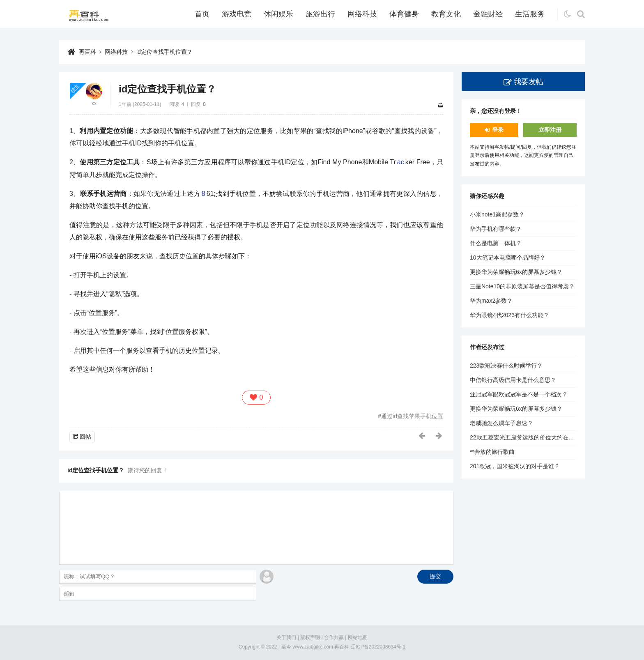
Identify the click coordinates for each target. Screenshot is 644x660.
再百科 (87, 52)
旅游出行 (320, 14)
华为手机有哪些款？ (496, 229)
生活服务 (530, 14)
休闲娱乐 (278, 14)
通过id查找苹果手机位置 (412, 416)
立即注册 (550, 130)
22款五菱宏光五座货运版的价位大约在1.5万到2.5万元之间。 (547, 437)
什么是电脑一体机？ (496, 243)
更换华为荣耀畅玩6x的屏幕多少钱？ (516, 272)
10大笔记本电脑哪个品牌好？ (508, 258)
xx (94, 103)
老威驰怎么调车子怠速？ (501, 423)
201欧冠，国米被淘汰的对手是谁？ (515, 466)
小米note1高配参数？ (497, 214)
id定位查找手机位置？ (164, 52)
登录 (498, 130)
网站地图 (358, 637)
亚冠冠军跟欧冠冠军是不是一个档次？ (519, 394)
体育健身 (404, 14)
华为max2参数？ (491, 301)
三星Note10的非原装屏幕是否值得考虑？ (522, 286)
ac (401, 162)
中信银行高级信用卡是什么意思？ (513, 380)
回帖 (85, 437)
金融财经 (488, 14)
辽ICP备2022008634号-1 (378, 647)
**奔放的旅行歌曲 (492, 452)
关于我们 (286, 637)
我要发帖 (529, 82)
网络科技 (362, 14)
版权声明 (310, 637)
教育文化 (446, 14)
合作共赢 (334, 637)
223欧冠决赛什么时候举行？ (506, 366)
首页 (202, 14)
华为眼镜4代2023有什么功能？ (509, 315)
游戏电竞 (237, 14)
